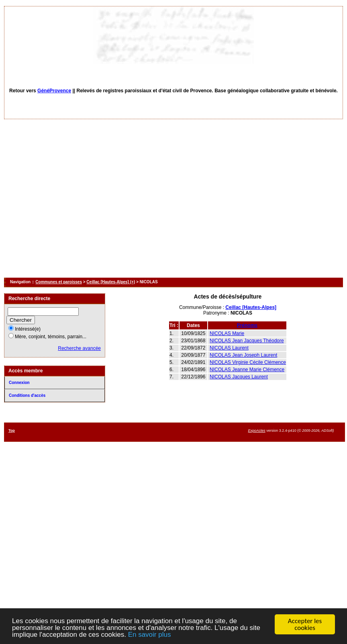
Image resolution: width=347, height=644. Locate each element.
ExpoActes (257, 431)
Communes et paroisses (59, 282)
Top (12, 431)
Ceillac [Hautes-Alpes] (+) (111, 282)
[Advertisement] (75, 198)
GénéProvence (54, 91)
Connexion (19, 383)
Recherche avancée (79, 348)
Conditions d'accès (27, 395)
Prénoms (247, 325)
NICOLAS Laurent (229, 348)
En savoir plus (150, 635)
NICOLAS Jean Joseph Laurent (243, 355)
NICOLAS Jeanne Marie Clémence (247, 370)
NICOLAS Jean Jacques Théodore (247, 341)
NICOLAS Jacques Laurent (239, 377)
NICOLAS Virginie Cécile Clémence (248, 362)
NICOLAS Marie (227, 333)
